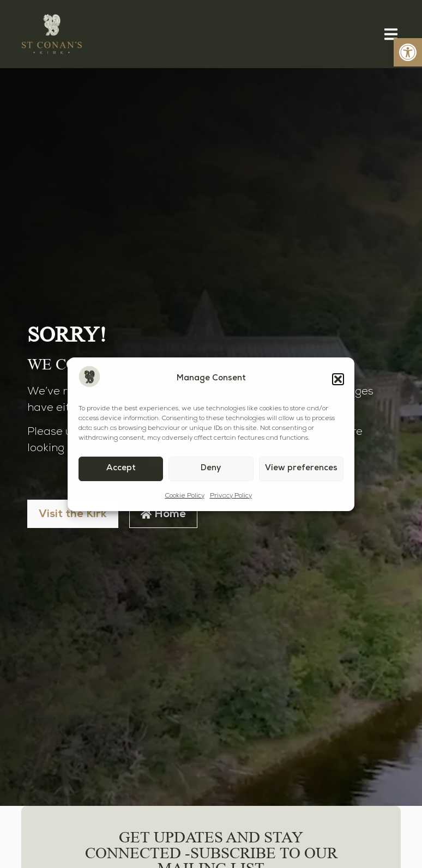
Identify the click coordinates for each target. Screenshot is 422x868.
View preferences (301, 468)
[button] (338, 379)
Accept (121, 468)
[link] (408, 52)
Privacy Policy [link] (231, 496)
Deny (211, 468)
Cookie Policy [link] (185, 496)
